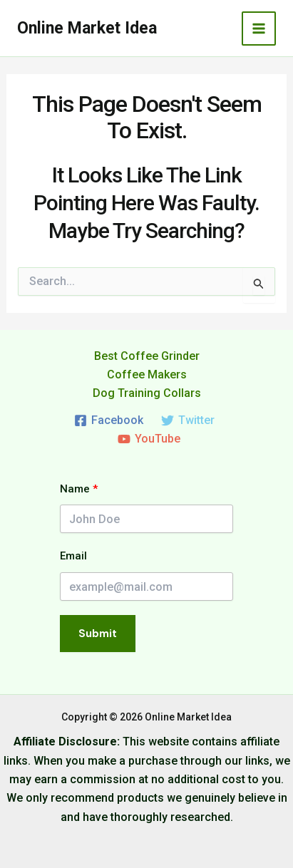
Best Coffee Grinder (147, 356)
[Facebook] (109, 420)
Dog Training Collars (147, 393)
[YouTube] (149, 439)
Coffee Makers (147, 374)
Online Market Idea (87, 28)
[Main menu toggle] (259, 29)
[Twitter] (188, 420)
